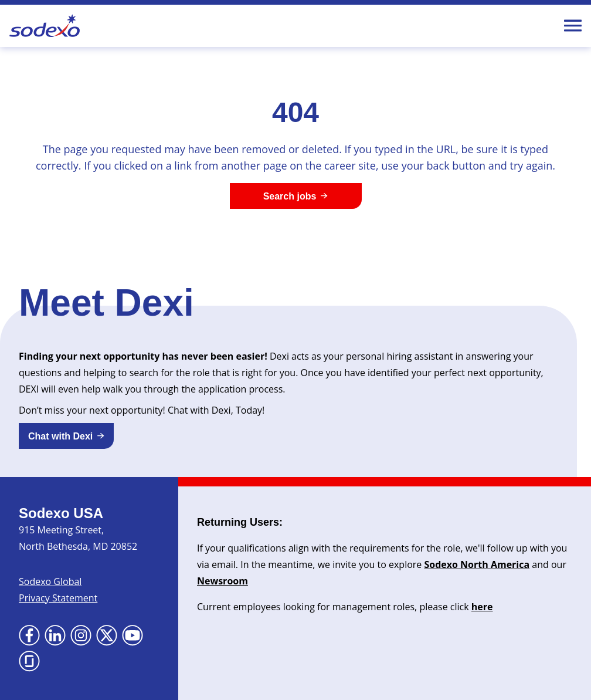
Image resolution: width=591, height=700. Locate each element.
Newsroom (223, 581)
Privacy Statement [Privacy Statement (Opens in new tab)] (58, 598)
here (482, 607)
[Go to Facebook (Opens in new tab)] (29, 635)
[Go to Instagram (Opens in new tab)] (81, 635)
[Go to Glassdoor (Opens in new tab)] (29, 661)
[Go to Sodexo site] (45, 26)
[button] (66, 436)
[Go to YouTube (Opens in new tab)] (133, 635)
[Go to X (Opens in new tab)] (107, 635)
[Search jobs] (296, 196)
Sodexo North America (477, 564)
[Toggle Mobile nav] (573, 26)
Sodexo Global (50, 581)
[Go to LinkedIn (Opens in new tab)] (55, 635)
